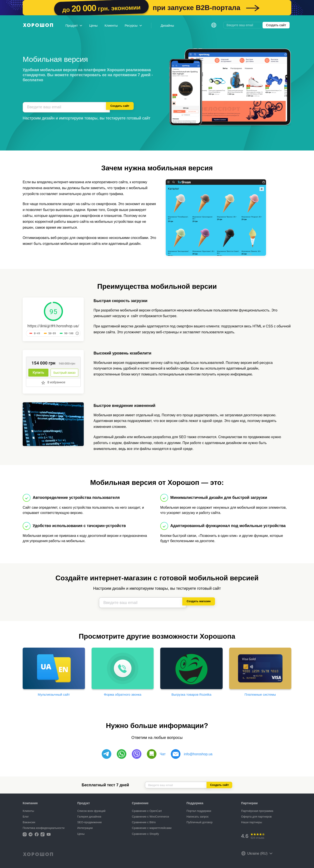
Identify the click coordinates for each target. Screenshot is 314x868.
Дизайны (167, 25)
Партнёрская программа (257, 811)
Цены (93, 25)
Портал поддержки (199, 811)
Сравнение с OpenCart (147, 811)
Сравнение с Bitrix (144, 822)
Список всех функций (91, 811)
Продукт (74, 25)
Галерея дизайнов (89, 817)
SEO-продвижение (89, 822)
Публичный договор (200, 822)
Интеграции (85, 828)
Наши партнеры (252, 822)
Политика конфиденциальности (44, 828)
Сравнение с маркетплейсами (152, 828)
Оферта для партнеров (256, 817)
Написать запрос (198, 817)
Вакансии (29, 822)
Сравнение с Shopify (145, 834)
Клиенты (111, 25)
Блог (26, 817)
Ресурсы (133, 25)
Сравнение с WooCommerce (151, 817)
